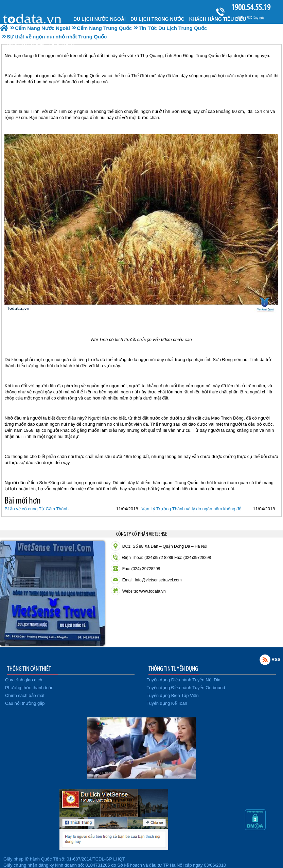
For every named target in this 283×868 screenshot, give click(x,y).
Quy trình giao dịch (24, 680)
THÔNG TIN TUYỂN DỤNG (173, 668)
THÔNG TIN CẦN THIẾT (29, 668)
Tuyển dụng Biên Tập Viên (173, 695)
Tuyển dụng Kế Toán (167, 703)
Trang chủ (33, 18)
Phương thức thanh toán (29, 688)
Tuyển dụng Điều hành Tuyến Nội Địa (184, 680)
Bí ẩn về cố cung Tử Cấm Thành (37, 509)
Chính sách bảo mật (25, 695)
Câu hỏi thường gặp (25, 703)
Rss (265, 660)
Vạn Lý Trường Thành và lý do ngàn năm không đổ (191, 509)
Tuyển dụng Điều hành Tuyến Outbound (186, 688)
